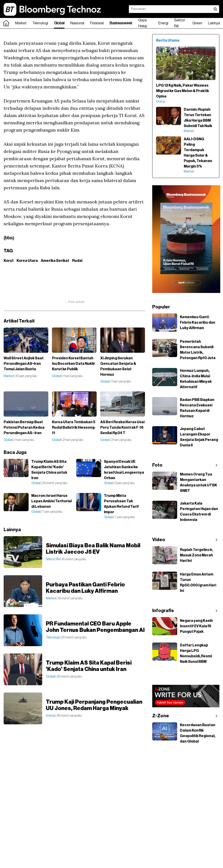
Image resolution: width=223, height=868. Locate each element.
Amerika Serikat (55, 261)
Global (59, 23)
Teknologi (40, 23)
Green (197, 23)
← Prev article (74, 302)
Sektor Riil (180, 23)
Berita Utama (168, 40)
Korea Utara (27, 261)
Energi (163, 23)
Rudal (77, 261)
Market (21, 23)
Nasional (77, 23)
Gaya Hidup (143, 23)
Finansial (97, 23)
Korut (9, 261)
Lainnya (214, 23)
